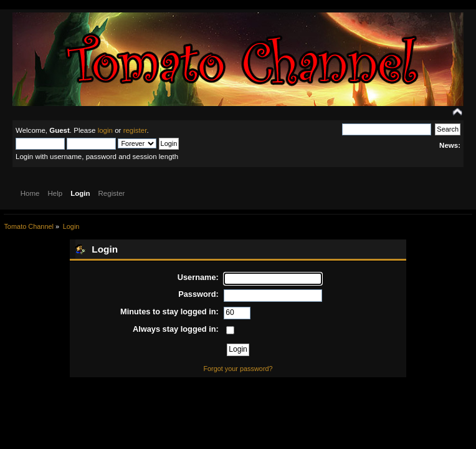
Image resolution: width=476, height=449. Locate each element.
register (135, 130)
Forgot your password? (238, 369)
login (105, 130)
